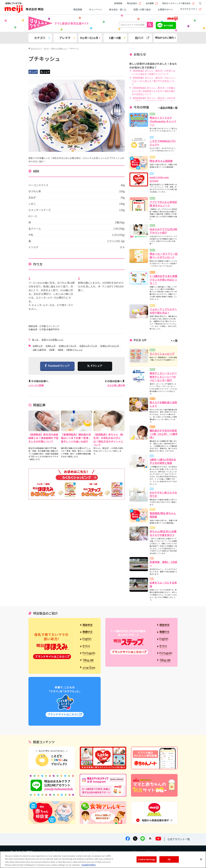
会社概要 (152, 3)
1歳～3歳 (117, 38)
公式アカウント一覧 (179, 839)
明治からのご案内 (165, 38)
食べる (35, 340)
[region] (103, 860)
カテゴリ (42, 38)
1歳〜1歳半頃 (39, 350)
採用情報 (118, 3)
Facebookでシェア (57, 366)
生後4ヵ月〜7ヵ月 (88, 346)
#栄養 (52, 350)
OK (169, 859)
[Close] (201, 859)
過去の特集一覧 (168, 108)
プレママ (67, 38)
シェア (33, 72)
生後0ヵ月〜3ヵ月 (68, 346)
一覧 (174, 340)
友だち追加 (168, 25)
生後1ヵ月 (51, 346)
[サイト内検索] (199, 3)
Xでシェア (97, 366)
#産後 (60, 350)
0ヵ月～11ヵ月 (90, 38)
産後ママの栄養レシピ (53, 340)
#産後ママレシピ (75, 350)
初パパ (142, 38)
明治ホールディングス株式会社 (178, 3)
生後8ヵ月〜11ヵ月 (110, 346)
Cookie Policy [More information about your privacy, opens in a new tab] (88, 865)
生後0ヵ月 (38, 346)
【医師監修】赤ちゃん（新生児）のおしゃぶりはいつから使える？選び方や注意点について (153, 81)
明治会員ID (134, 3)
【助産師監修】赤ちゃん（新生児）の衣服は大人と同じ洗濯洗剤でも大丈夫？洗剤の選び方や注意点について (153, 91)
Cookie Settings (147, 859)
